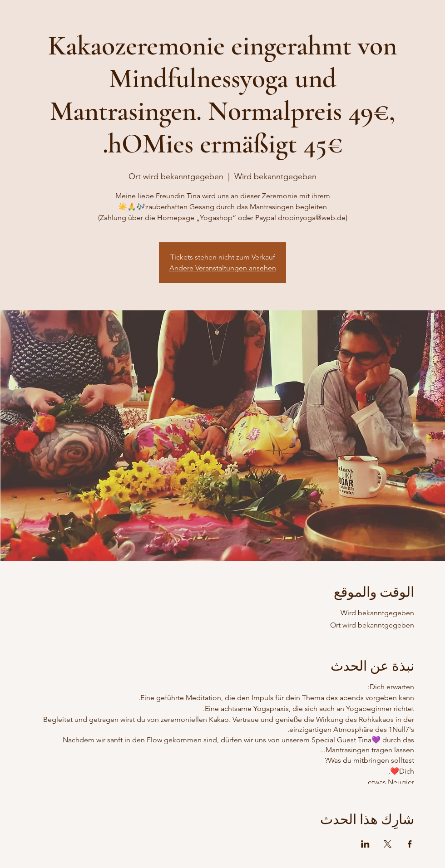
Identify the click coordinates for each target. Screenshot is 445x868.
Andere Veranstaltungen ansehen (223, 268)
